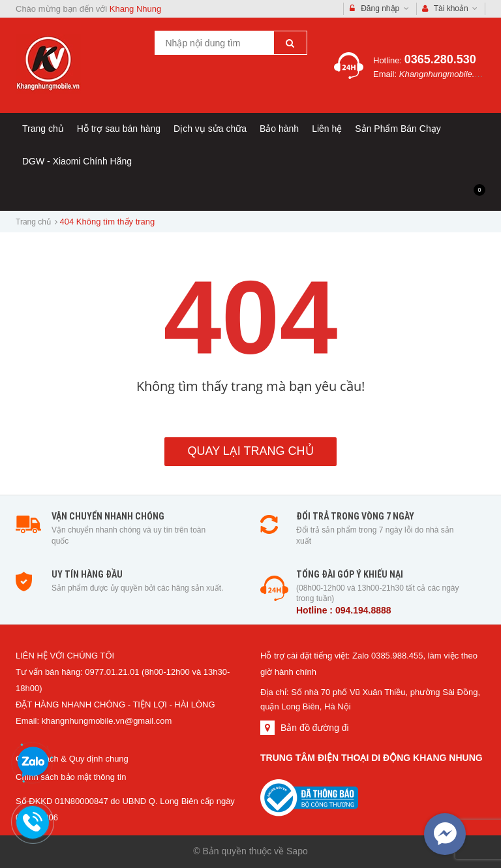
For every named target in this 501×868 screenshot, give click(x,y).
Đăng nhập (379, 9)
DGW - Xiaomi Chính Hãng (77, 161)
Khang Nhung (136, 9)
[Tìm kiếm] (290, 43)
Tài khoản (450, 9)
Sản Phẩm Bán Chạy (398, 129)
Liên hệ (327, 129)
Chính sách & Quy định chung (72, 759)
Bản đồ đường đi (315, 728)
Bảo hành (279, 129)
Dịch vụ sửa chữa (210, 129)
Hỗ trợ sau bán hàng (119, 129)
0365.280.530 (440, 59)
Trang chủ (43, 129)
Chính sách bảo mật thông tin (71, 777)
